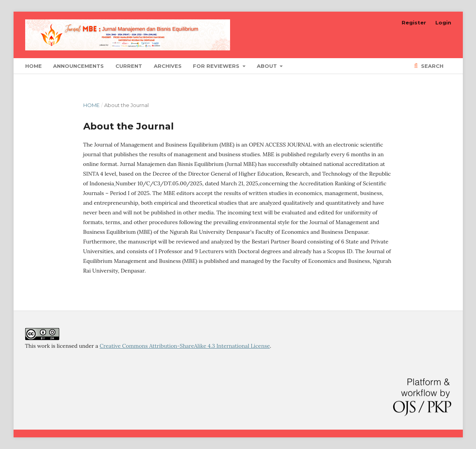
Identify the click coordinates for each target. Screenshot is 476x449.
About (268, 66)
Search (431, 66)
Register (414, 22)
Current (129, 66)
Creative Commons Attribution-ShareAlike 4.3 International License (185, 346)
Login (443, 22)
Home (34, 66)
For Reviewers (217, 66)
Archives (168, 66)
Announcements (78, 66)
